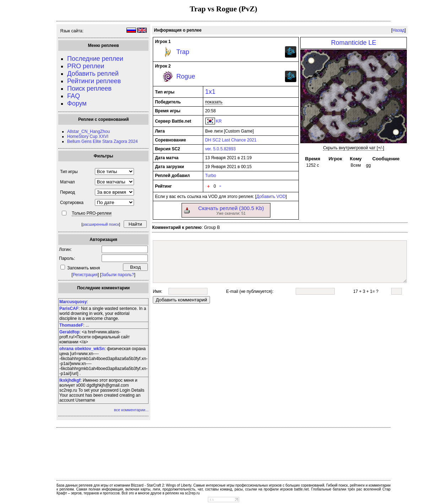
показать (214, 102)
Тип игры (69, 172)
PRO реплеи (86, 66)
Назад (398, 30)
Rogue (186, 76)
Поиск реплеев (89, 89)
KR (219, 121)
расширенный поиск (101, 224)
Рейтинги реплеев (94, 81)
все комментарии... (131, 410)
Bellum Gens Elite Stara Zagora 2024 (103, 141)
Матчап (67, 182)
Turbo (211, 176)
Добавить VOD (271, 197)
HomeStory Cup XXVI (88, 136)
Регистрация (85, 275)
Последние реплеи (95, 59)
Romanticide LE (354, 43)
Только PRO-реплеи (92, 213)
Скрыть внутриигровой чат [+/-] (354, 148)
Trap (183, 52)
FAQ (74, 96)
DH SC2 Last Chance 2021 (231, 140)
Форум (77, 103)
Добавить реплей (93, 74)
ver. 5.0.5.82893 (220, 149)
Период (68, 192)
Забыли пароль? (118, 275)
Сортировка (72, 203)
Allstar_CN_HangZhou (88, 132)
